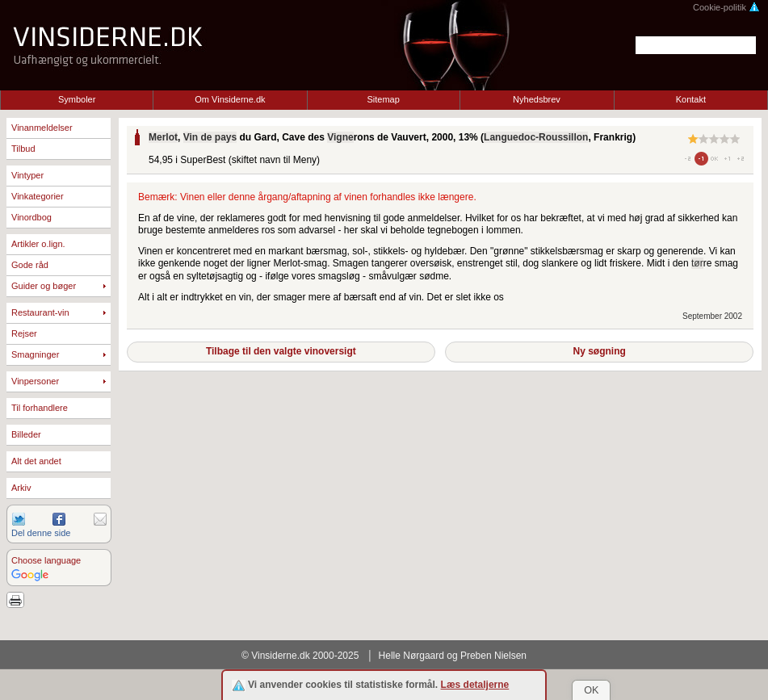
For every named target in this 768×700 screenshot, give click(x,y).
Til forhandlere (40, 408)
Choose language (46, 560)
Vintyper (27, 175)
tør (697, 263)
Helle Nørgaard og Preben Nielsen (453, 656)
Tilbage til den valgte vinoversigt (281, 351)
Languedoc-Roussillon (536, 137)
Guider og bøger (44, 286)
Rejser (24, 333)
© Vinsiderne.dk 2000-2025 (300, 656)
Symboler (77, 99)
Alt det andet (36, 461)
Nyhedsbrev (537, 99)
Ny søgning (599, 351)
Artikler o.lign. (38, 244)
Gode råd (30, 265)
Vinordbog (31, 217)
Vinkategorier (38, 196)
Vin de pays (210, 137)
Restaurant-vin (40, 312)
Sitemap (384, 99)
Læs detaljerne (475, 685)
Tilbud (23, 149)
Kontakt (691, 99)
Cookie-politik (726, 7)
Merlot (163, 137)
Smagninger (35, 354)
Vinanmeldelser (42, 128)
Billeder (26, 434)
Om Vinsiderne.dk (230, 99)
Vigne (340, 137)
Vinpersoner (35, 381)
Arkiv (21, 488)
